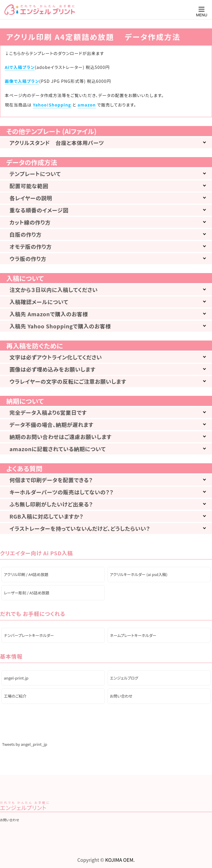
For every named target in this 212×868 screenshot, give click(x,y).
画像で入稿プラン (22, 81)
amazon (87, 105)
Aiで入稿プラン (20, 67)
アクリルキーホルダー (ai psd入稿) (139, 574)
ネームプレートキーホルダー (133, 635)
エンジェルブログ (124, 678)
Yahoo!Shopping (52, 105)
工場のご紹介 (15, 696)
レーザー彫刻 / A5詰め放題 (27, 593)
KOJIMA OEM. (120, 860)
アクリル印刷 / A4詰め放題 (26, 574)
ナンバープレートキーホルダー (29, 635)
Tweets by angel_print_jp (25, 744)
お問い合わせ (121, 696)
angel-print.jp (16, 678)
